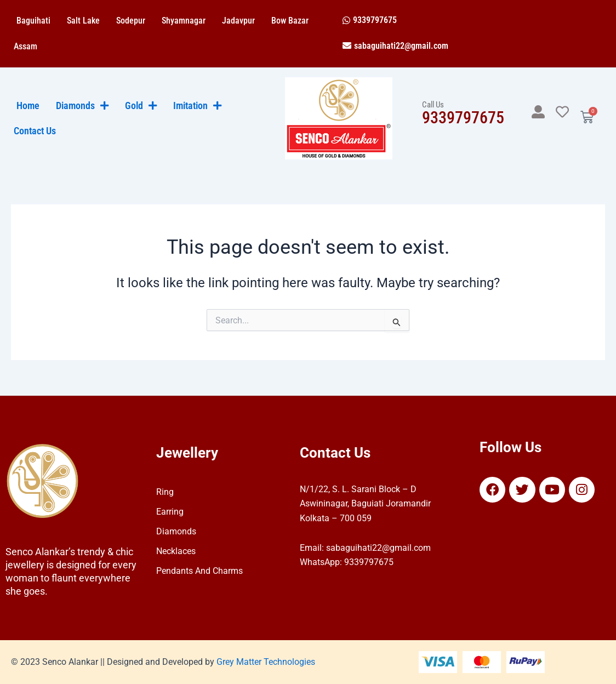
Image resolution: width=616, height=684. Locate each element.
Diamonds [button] (82, 106)
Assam (25, 46)
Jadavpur (238, 21)
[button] (370, 20)
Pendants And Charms (199, 571)
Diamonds (176, 531)
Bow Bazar (290, 21)
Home (28, 106)
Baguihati (33, 21)
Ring (165, 492)
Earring (170, 512)
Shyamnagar (184, 21)
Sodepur (131, 21)
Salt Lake (83, 21)
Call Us (433, 105)
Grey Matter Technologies (266, 662)
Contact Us (35, 131)
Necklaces (176, 551)
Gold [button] (141, 106)
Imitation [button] (197, 106)
